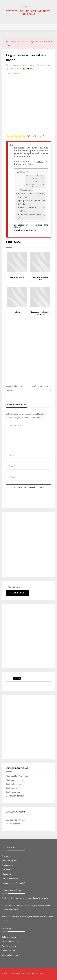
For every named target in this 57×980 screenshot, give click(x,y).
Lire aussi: (28, 190)
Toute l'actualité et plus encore (35, 13)
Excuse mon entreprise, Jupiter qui (31, 195)
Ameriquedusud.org (10, 941)
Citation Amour (13, 788)
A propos (6, 856)
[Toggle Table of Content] (42, 172)
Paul (32, 69)
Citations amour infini (15, 792)
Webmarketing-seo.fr (11, 955)
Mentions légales (9, 861)
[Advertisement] (28, 105)
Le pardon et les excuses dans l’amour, (38, 179)
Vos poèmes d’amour (15, 820)
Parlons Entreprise (10, 879)
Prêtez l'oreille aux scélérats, (31, 209)
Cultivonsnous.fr (9, 937)
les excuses (16, 74)
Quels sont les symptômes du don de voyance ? (30, 898)
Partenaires (7, 870)
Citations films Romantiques (18, 776)
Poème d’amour (13, 824)
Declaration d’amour (15, 796)
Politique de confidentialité (13, 883)
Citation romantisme (15, 780)
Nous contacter (9, 865)
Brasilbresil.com (9, 946)
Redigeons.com (9, 951)
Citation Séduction (14, 784)
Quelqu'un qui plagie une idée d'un (31, 202)
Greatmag (31, 973)
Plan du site (7, 874)
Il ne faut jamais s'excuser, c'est (31, 216)
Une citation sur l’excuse (38, 185)
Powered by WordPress (11, 973)
